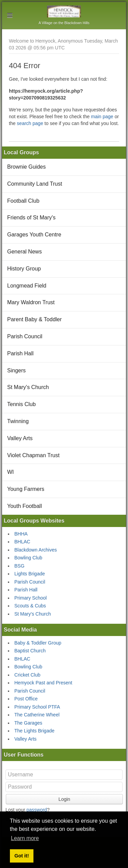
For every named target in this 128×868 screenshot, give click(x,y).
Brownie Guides (26, 167)
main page (102, 117)
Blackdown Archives (36, 550)
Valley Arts (20, 438)
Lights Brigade (30, 574)
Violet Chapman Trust (33, 455)
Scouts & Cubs (30, 606)
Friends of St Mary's (31, 218)
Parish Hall (20, 353)
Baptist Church (30, 651)
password (37, 810)
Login (64, 799)
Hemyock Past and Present (43, 683)
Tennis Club (22, 404)
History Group (24, 269)
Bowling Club (28, 558)
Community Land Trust (35, 184)
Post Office (26, 699)
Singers (16, 370)
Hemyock (64, 11)
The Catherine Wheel (37, 715)
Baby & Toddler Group (38, 643)
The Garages (28, 723)
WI (11, 472)
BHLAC (22, 542)
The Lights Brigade (34, 731)
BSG (19, 566)
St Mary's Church (28, 387)
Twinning (18, 421)
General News (24, 252)
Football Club (23, 201)
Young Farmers (26, 489)
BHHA (21, 534)
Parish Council (25, 336)
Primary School (31, 598)
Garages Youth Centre (34, 235)
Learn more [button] (25, 838)
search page (30, 123)
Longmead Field (27, 286)
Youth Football (25, 506)
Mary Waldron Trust (31, 302)
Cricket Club (27, 675)
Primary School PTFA (37, 707)
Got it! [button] (22, 856)
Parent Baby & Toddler (34, 319)
